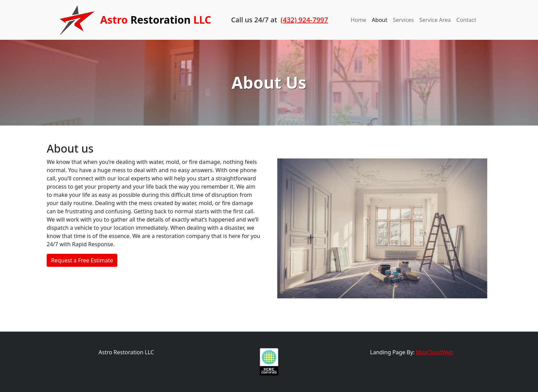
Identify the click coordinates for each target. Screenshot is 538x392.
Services (403, 20)
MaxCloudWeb (435, 352)
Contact (466, 20)
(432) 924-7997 (305, 20)
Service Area (435, 20)
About (380, 20)
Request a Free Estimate (82, 260)
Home (359, 20)
